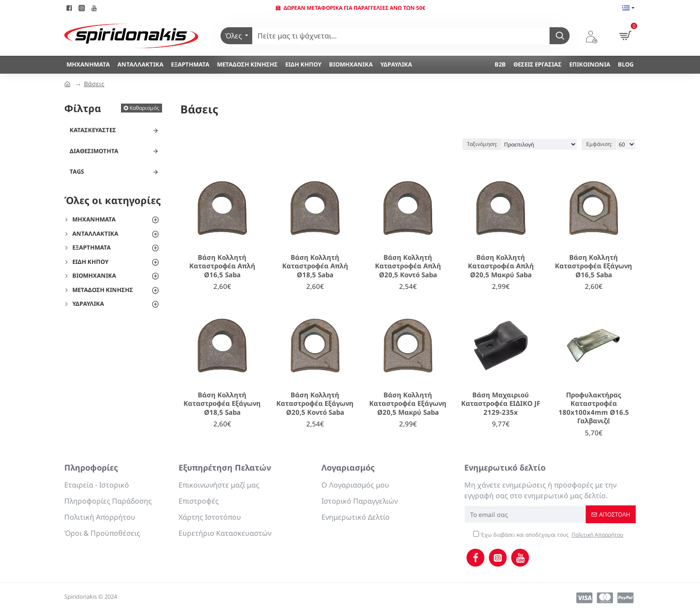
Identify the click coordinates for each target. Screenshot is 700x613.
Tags (77, 171)
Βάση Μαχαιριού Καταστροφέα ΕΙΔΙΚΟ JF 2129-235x (501, 404)
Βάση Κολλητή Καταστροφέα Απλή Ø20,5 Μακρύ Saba (501, 266)
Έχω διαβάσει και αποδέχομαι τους (549, 535)
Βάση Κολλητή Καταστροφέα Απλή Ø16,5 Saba (222, 266)
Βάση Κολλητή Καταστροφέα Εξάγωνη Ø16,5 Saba (594, 266)
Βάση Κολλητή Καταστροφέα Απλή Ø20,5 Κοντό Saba (408, 266)
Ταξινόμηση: (482, 144)
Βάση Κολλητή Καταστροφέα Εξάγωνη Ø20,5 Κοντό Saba (315, 404)
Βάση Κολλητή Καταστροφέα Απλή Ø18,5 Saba (315, 266)
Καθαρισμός (144, 108)
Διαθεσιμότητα (94, 151)
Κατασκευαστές (93, 130)
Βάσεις (94, 84)
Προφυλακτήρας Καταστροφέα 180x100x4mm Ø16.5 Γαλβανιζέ (594, 408)
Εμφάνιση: (599, 144)
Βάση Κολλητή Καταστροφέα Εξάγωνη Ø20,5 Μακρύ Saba (408, 404)
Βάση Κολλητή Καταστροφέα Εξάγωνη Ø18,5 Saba (222, 404)
